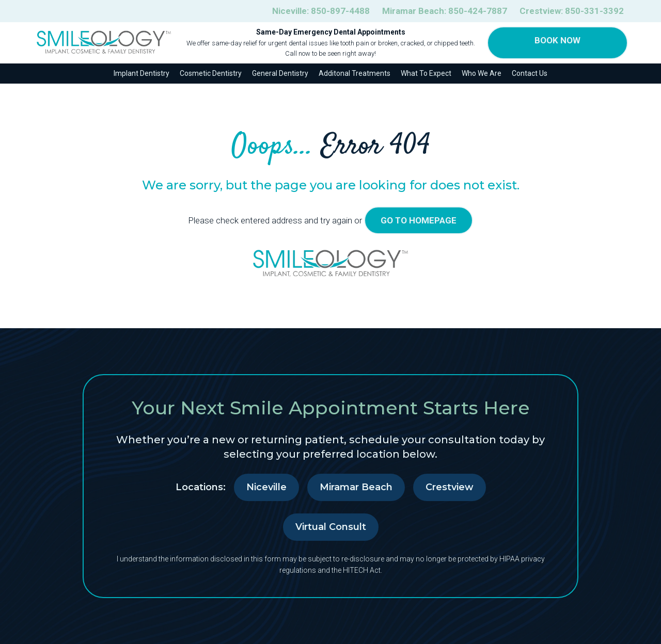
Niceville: (321, 11)
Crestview (450, 487)
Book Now (557, 40)
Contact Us (530, 73)
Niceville (266, 487)
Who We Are (482, 73)
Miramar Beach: (445, 11)
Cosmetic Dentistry (211, 73)
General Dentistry (280, 73)
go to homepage (419, 220)
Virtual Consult (331, 527)
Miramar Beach (356, 487)
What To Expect (426, 73)
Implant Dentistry (141, 73)
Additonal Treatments (355, 73)
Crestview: (572, 11)
